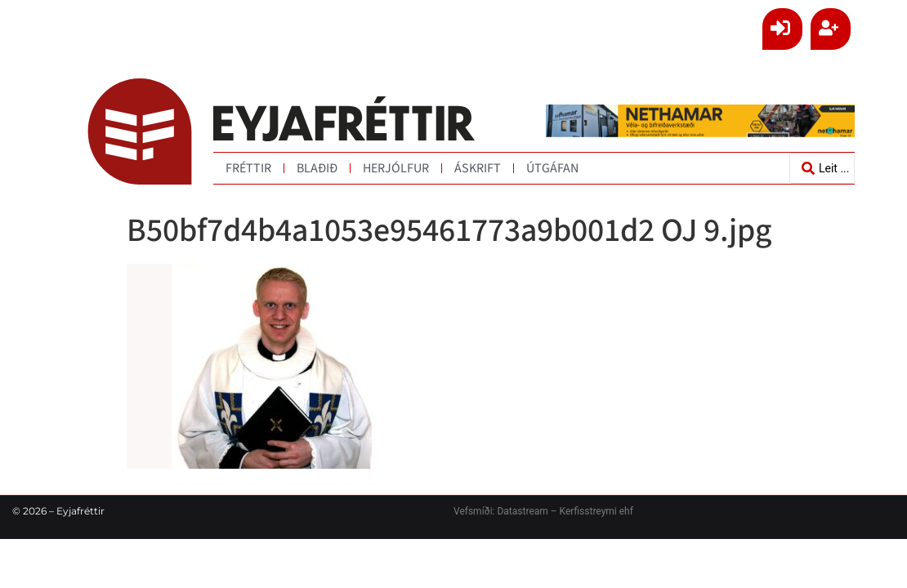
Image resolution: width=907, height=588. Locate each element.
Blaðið (317, 168)
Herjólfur (396, 168)
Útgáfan (552, 168)
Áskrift (478, 168)
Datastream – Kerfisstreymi (555, 511)
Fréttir (248, 168)
